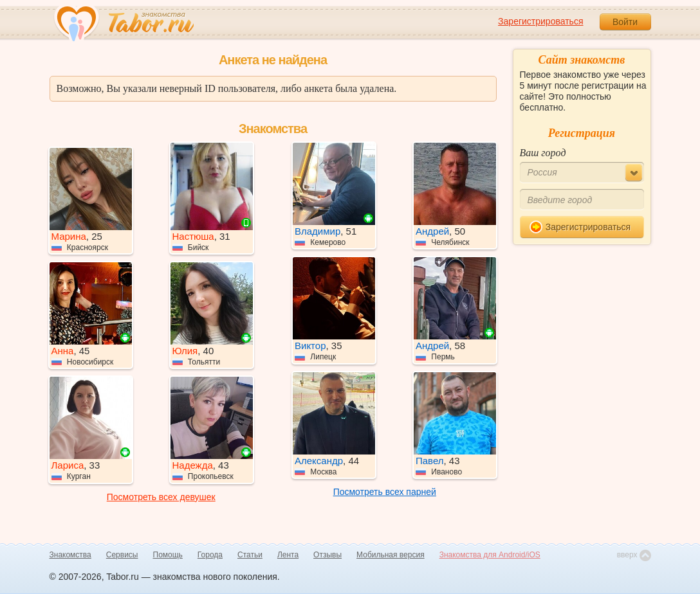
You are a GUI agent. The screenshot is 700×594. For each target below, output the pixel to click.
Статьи (250, 555)
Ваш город (543, 153)
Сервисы (122, 555)
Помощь (168, 555)
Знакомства (70, 555)
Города (210, 555)
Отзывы (327, 555)
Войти (625, 22)
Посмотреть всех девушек (161, 497)
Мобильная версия (391, 555)
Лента (288, 555)
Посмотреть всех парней (385, 492)
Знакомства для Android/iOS (490, 555)
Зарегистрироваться (540, 21)
